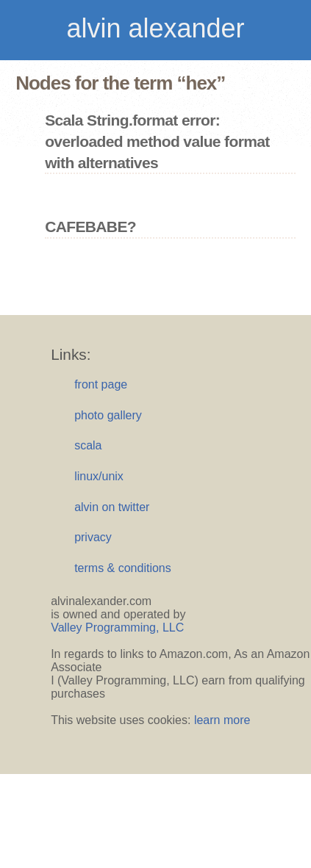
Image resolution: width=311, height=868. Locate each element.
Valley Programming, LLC (117, 628)
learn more (222, 720)
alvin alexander (155, 28)
